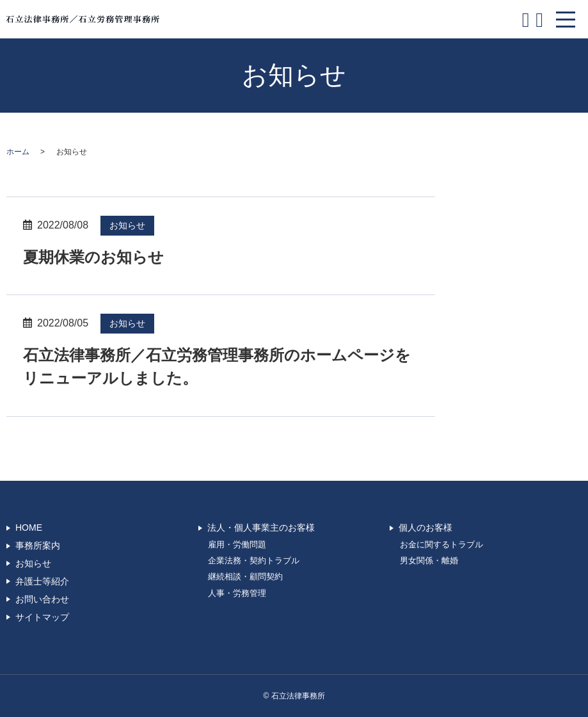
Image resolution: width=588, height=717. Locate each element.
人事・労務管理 (237, 593)
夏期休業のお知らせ (93, 257)
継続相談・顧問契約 (245, 577)
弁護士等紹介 (42, 581)
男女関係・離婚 (429, 561)
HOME (29, 528)
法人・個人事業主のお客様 (261, 528)
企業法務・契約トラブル (254, 561)
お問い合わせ (42, 599)
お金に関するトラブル (441, 545)
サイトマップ (42, 617)
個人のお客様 (425, 528)
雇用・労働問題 (237, 545)
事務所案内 (38, 545)
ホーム (18, 152)
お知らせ (127, 225)
